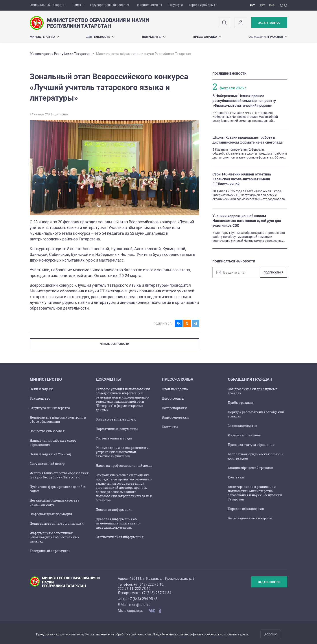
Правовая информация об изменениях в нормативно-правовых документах (118, 523)
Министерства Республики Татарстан (60, 54)
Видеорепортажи (175, 417)
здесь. (244, 634)
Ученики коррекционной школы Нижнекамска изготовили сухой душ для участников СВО (247, 221)
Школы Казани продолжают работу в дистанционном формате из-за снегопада (248, 140)
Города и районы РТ (203, 5)
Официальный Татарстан (48, 5)
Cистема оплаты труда (114, 438)
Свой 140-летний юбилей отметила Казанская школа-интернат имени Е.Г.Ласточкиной (242, 179)
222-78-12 (143, 589)
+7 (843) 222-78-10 (148, 584)
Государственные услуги (116, 419)
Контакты (170, 427)
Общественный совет (47, 431)
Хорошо (271, 634)
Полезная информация (114, 510)
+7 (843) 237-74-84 (156, 593)
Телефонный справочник (50, 551)
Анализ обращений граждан (250, 468)
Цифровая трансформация (51, 514)
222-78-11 (126, 589)
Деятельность (100, 37)
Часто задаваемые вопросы (250, 518)
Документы (154, 37)
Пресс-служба (207, 37)
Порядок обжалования (246, 509)
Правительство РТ (149, 5)
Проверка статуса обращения (251, 445)
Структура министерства (50, 408)
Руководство (40, 398)
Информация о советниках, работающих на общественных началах (54, 537)
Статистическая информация (120, 537)
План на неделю (175, 389)
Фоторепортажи (174, 408)
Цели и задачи (41, 389)
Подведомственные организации (57, 523)
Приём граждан (240, 403)
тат (262, 5)
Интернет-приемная (244, 435)
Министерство (44, 37)
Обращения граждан (268, 37)
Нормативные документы (117, 429)
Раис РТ (78, 5)
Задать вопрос (269, 23)
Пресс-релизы (173, 398)
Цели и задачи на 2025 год (50, 454)
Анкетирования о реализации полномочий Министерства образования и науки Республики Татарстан (255, 493)
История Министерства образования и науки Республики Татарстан (59, 475)
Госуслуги (176, 5)
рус (253, 5)
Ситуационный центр (47, 464)
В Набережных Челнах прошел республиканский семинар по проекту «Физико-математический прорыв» (244, 101)
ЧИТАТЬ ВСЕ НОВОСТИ (114, 344)
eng (272, 5)
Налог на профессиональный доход (124, 466)
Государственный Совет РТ (110, 5)
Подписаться (274, 273)
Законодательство (242, 426)
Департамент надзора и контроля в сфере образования (58, 419)
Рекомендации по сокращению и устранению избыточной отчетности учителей (122, 452)
